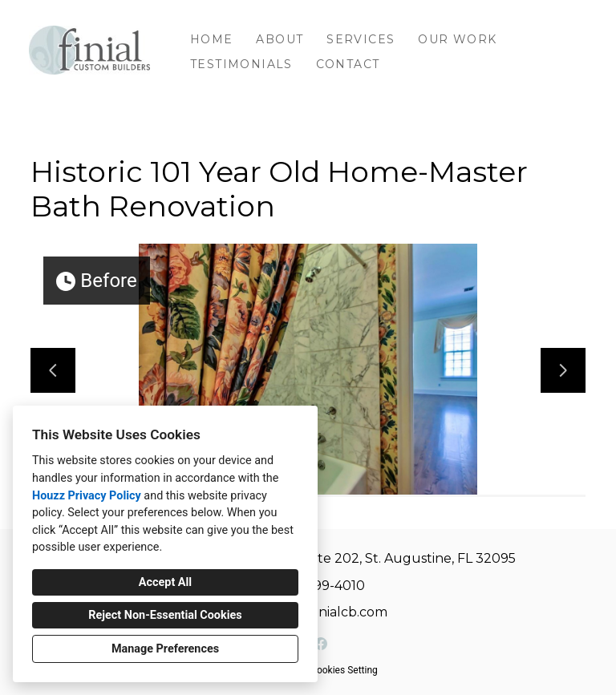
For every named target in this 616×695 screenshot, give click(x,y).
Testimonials (241, 64)
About (280, 39)
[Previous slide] (53, 370)
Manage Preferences (165, 649)
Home (212, 39)
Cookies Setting (344, 670)
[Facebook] (321, 644)
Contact (348, 64)
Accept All (165, 582)
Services (361, 39)
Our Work (457, 39)
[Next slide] (563, 370)
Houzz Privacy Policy (87, 496)
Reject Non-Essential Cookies (165, 615)
